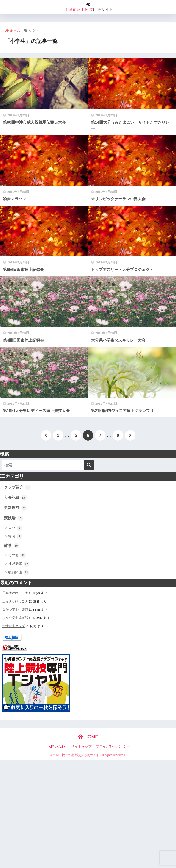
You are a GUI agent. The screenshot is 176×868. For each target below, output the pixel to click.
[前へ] (46, 435)
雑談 (11, 546)
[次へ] (130, 435)
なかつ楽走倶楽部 (15, 609)
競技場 (13, 518)
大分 (15, 528)
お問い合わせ (58, 746)
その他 (17, 555)
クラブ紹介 (17, 487)
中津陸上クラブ (14, 626)
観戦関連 (19, 573)
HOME (88, 737)
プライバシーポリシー (113, 746)
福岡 (15, 537)
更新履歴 (15, 508)
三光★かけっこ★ (15, 593)
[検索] (89, 465)
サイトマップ (81, 746)
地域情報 (19, 564)
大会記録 (15, 498)
